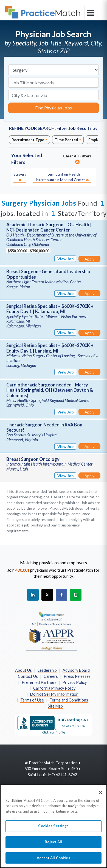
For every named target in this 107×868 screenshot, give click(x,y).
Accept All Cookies (53, 861)
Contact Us (28, 676)
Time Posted (66, 140)
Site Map (55, 706)
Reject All (53, 845)
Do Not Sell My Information (54, 694)
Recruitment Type (28, 140)
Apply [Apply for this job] (89, 259)
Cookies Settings (53, 829)
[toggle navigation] (91, 12)
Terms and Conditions (69, 700)
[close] (20, 177)
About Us (23, 670)
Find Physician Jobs (54, 108)
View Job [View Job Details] (65, 259)
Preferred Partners (39, 682)
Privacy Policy (74, 682)
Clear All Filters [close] (77, 159)
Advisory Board (76, 670)
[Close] (100, 795)
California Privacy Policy (54, 688)
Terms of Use (32, 700)
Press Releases (77, 676)
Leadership (47, 670)
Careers (51, 676)
